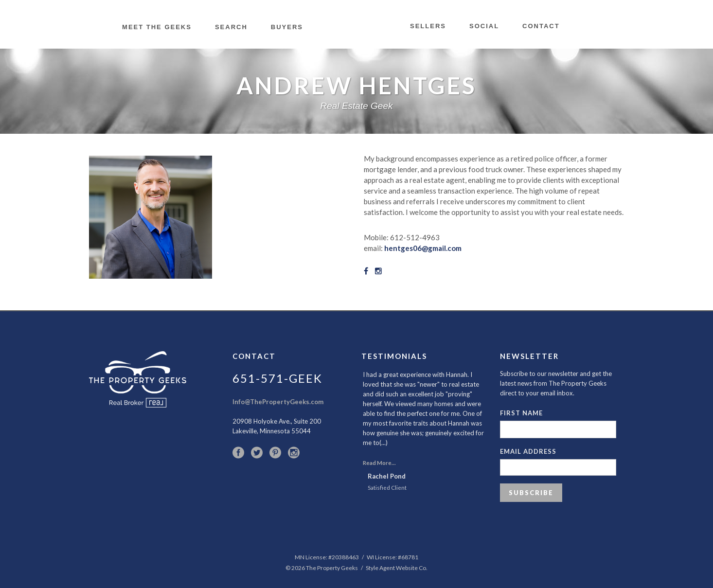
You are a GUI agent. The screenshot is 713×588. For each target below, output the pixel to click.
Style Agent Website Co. (397, 568)
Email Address (528, 451)
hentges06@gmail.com (422, 248)
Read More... (379, 463)
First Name (521, 413)
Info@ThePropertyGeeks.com (278, 402)
